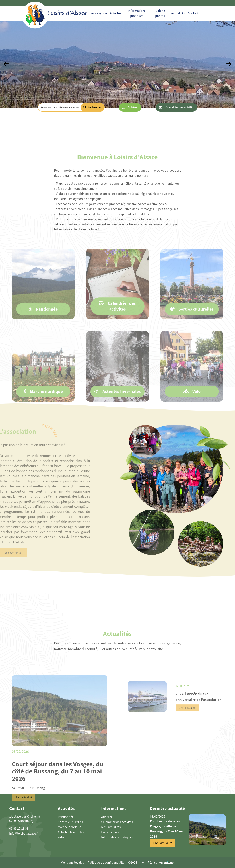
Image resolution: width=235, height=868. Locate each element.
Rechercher (93, 107)
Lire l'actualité (23, 808)
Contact (193, 13)
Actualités (178, 13)
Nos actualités (111, 827)
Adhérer (133, 107)
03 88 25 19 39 (19, 828)
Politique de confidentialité (106, 863)
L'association (110, 832)
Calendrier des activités (180, 107)
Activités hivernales (71, 832)
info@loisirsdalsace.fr (24, 834)
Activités (116, 13)
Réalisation (161, 863)
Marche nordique (69, 827)
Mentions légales (72, 863)
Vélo (61, 837)
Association (99, 13)
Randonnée (66, 817)
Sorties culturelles (70, 822)
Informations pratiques (117, 837)
